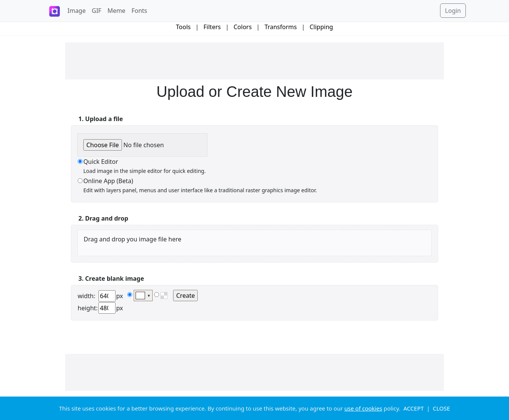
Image (77, 11)
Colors (243, 27)
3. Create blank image (111, 278)
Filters (212, 27)
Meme (117, 11)
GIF (96, 11)
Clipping (322, 27)
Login (453, 11)
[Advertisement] (254, 61)
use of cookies (363, 408)
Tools (183, 27)
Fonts (139, 11)
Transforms (280, 27)
